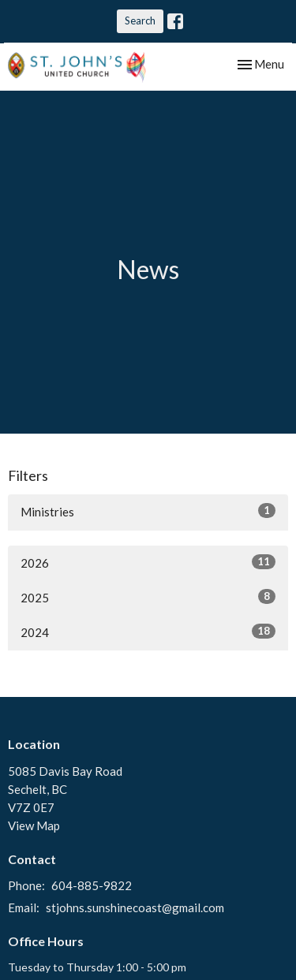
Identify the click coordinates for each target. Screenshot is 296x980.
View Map (34, 825)
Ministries (148, 511)
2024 (148, 632)
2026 (148, 562)
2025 (148, 597)
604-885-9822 (92, 885)
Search (140, 20)
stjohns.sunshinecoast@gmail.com (135, 907)
